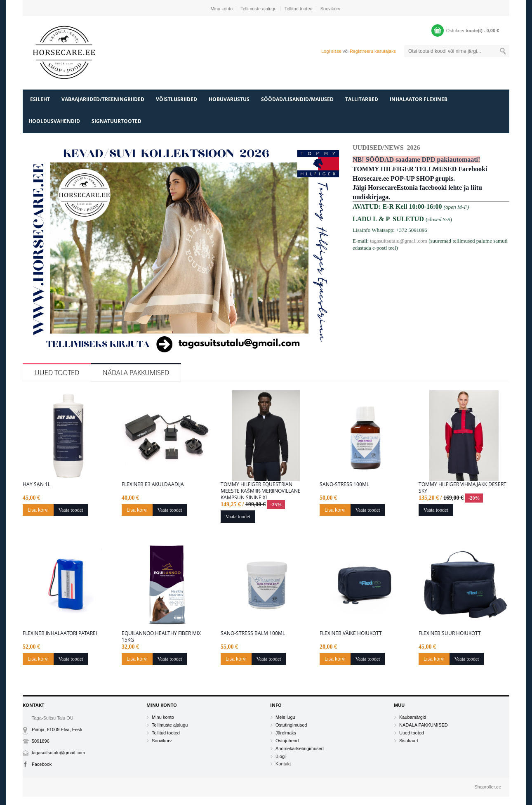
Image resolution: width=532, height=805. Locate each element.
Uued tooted (57, 373)
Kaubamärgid (413, 717)
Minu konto (221, 9)
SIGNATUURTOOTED (117, 121)
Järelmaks (286, 733)
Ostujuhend (287, 741)
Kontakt (283, 764)
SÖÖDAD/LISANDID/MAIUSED (297, 99)
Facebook (42, 764)
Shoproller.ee (488, 787)
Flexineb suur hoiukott (450, 633)
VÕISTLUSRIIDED (177, 99)
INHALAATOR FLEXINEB (419, 99)
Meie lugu (285, 717)
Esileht (40, 99)
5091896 (41, 741)
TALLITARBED (362, 99)
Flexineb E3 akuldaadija (153, 484)
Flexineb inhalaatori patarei (60, 633)
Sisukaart (409, 741)
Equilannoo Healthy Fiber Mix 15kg (161, 637)
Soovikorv (330, 9)
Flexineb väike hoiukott (351, 633)
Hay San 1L (36, 484)
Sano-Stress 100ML (344, 484)
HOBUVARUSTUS (229, 99)
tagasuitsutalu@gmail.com (399, 241)
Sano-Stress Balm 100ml (253, 633)
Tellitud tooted (299, 9)
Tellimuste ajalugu (258, 9)
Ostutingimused (291, 725)
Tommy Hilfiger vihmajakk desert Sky (463, 488)
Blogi (280, 756)
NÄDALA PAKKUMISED (136, 373)
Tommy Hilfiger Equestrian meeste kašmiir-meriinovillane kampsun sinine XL (261, 491)
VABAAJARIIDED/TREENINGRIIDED (103, 99)
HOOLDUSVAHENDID (54, 121)
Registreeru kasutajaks (373, 51)
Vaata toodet (71, 510)
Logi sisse (331, 51)
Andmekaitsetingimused (300, 748)
